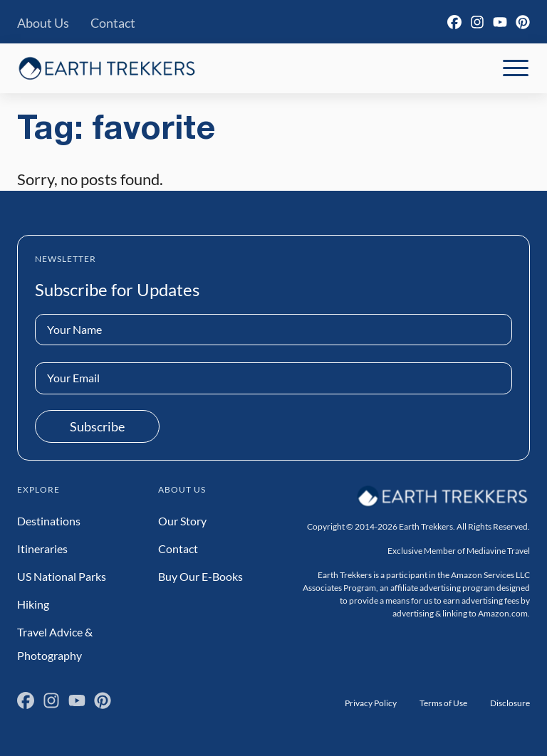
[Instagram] (477, 22)
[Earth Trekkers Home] (107, 68)
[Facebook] (454, 22)
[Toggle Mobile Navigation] (516, 68)
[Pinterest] (523, 22)
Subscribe (97, 426)
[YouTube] (500, 22)
